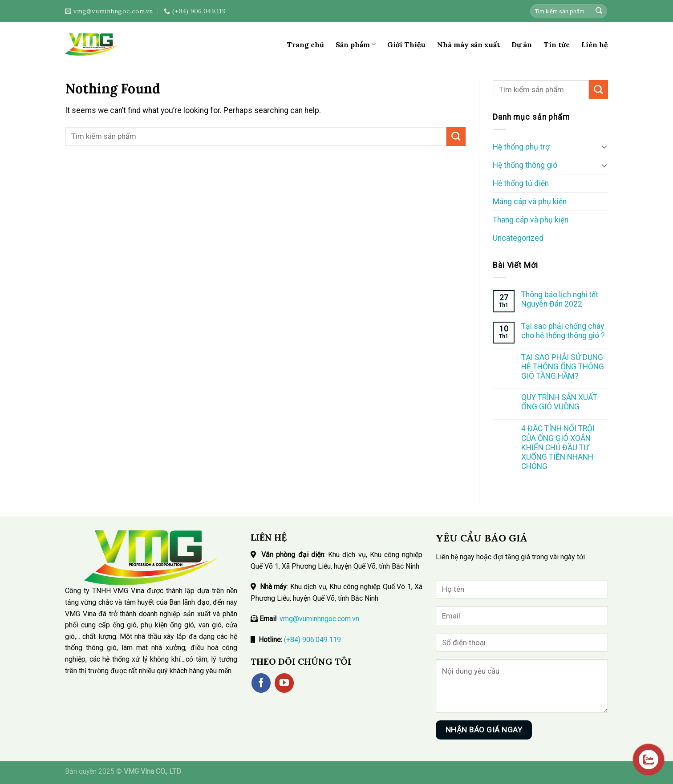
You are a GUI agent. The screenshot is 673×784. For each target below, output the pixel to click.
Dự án (522, 44)
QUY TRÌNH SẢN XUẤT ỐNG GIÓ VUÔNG (559, 402)
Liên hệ (595, 44)
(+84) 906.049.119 (312, 640)
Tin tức (557, 44)
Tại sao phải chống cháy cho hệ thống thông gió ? (563, 331)
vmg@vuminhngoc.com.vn (319, 619)
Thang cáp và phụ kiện (531, 220)
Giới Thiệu (406, 44)
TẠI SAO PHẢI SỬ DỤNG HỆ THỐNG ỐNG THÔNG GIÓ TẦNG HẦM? (563, 367)
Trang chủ (305, 44)
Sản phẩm (356, 44)
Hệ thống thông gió (525, 165)
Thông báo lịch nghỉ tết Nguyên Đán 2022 (560, 299)
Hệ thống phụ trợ (521, 147)
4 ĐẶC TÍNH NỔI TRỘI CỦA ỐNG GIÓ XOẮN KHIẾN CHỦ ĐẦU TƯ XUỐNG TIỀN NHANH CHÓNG (558, 447)
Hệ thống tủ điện (521, 183)
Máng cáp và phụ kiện (530, 202)
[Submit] (599, 11)
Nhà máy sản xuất (468, 44)
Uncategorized (518, 238)
